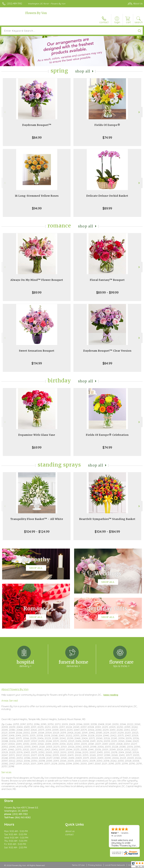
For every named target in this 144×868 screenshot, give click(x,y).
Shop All (83, 71)
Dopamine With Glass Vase (37, 435)
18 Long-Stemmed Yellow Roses (37, 196)
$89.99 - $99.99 (107, 292)
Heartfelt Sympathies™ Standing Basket (107, 519)
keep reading (111, 695)
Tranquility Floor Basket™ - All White (37, 519)
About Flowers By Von (15, 689)
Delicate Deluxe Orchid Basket (107, 196)
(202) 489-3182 (14, 4)
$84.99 (37, 138)
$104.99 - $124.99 (37, 532)
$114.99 (37, 363)
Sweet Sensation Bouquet (37, 351)
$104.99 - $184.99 (107, 532)
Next (140, 112)
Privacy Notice (95, 865)
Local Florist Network (115, 865)
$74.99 (107, 138)
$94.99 (37, 208)
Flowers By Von (36, 13)
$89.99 (107, 208)
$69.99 (37, 447)
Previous (4, 112)
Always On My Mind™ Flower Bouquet (37, 280)
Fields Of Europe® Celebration (107, 435)
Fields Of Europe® (107, 125)
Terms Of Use (78, 865)
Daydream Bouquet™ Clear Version (107, 351)
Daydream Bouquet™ (37, 125)
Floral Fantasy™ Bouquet (107, 280)
